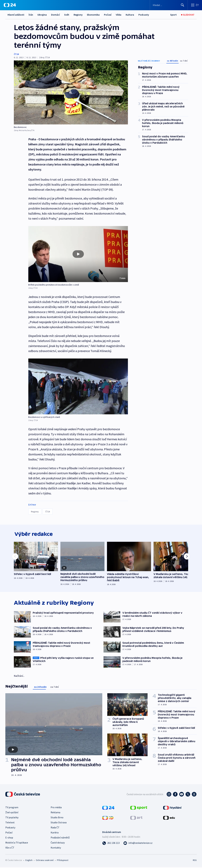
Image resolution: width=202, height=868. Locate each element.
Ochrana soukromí (45, 861)
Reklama (55, 813)
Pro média (56, 808)
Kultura (130, 15)
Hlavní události (16, 15)
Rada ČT (55, 828)
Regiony (78, 15)
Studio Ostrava (59, 823)
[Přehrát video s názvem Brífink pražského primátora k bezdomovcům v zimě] (78, 254)
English (29, 861)
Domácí (55, 15)
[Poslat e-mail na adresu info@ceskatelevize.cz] (138, 844)
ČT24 (16, 54)
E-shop (9, 838)
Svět (67, 15)
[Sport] (173, 15)
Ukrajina (42, 15)
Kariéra (55, 833)
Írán (31, 15)
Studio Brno (57, 818)
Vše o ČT (10, 848)
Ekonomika (93, 15)
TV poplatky (12, 818)
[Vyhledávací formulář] (169, 5)
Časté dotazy (58, 843)
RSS (195, 861)
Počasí (108, 15)
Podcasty (144, 15)
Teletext (10, 823)
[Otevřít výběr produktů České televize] (195, 5)
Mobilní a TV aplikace (17, 843)
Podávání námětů (60, 838)
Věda (119, 15)
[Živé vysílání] (188, 15)
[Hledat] (182, 5)
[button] (78, 254)
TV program (12, 808)
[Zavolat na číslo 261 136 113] (111, 844)
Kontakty (56, 848)
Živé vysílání (12, 813)
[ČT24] (10, 5)
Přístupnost (63, 861)
